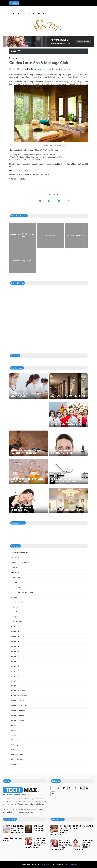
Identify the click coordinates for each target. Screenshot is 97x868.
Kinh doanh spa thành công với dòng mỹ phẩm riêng (68, 452)
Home (12, 58)
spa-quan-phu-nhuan (19, 705)
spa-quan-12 (15, 646)
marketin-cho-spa (17, 602)
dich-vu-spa (15, 567)
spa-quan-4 (15, 661)
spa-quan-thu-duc (17, 720)
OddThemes (71, 864)
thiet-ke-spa (15, 750)
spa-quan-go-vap (17, 700)
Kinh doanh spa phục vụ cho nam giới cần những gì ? (26, 452)
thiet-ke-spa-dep (17, 755)
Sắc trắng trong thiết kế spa (67, 510)
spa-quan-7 (15, 676)
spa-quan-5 (15, 666)
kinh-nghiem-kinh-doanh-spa (22, 592)
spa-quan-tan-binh (18, 710)
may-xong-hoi (16, 607)
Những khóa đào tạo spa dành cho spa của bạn (27, 395)
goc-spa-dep (15, 572)
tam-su (13, 735)
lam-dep (14, 597)
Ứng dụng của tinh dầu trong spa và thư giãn (27, 480)
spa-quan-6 (15, 671)
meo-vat (14, 612)
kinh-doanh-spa (16, 582)
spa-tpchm (15, 725)
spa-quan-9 (15, 686)
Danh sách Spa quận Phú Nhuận (68, 396)
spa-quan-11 (15, 641)
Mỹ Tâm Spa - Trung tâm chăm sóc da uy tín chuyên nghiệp (66, 423)
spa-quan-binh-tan (18, 691)
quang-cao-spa (16, 622)
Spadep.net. (46, 864)
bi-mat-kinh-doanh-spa (19, 553)
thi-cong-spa (15, 740)
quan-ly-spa (15, 617)
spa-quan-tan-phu (17, 715)
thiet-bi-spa (15, 745)
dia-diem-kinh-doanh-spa (20, 562)
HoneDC (16, 69)
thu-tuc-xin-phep (17, 760)
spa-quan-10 (15, 636)
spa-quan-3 (15, 656)
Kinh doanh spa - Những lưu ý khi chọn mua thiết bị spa (67, 480)
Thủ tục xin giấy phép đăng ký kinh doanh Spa (27, 509)
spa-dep (14, 627)
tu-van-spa (15, 764)
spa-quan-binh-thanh (19, 695)
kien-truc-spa (16, 577)
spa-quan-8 (15, 681)
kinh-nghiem (15, 587)
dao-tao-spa (15, 558)
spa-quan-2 (15, 651)
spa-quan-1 (43, 69)
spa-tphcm (20, 58)
